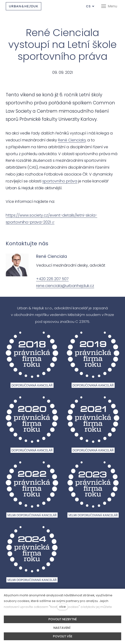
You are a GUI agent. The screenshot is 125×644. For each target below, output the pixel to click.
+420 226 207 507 (52, 279)
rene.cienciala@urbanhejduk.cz (65, 286)
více (62, 607)
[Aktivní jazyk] (90, 6)
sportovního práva (60, 181)
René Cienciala (72, 140)
